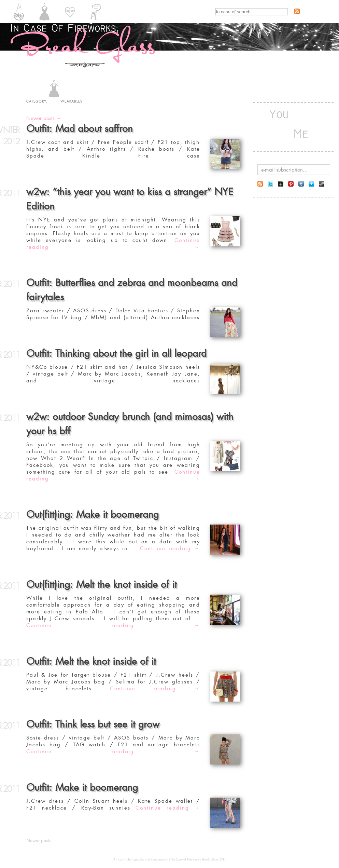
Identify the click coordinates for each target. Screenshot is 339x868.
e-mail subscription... (285, 170)
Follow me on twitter (270, 184)
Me (301, 124)
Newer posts (44, 118)
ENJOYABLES (70, 12)
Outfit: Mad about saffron (80, 129)
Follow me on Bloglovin (311, 184)
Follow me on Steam (322, 184)
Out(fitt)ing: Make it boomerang (93, 514)
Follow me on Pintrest (291, 184)
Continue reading (113, 244)
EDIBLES (19, 12)
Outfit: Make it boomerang (82, 788)
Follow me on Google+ (281, 184)
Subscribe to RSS (297, 11)
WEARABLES (44, 12)
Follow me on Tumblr (301, 184)
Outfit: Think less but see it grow (93, 724)
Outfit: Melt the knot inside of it (91, 661)
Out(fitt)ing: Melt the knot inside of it (102, 585)
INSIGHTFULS (96, 12)
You (279, 124)
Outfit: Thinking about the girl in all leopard (116, 354)
